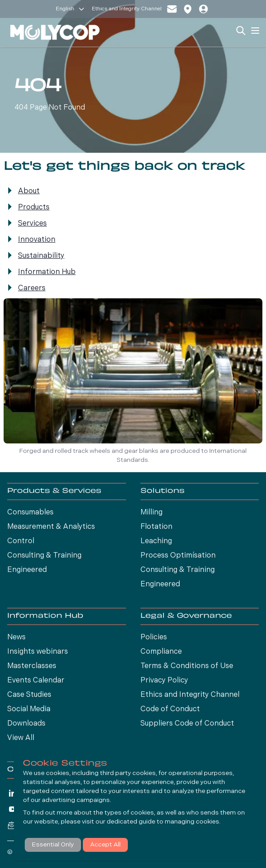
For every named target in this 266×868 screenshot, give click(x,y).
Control (21, 541)
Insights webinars (38, 652)
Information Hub (47, 272)
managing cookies (192, 822)
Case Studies (29, 695)
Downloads (26, 724)
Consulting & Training (44, 556)
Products (34, 208)
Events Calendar (36, 681)
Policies (154, 638)
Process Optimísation (178, 556)
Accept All (105, 845)
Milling (151, 513)
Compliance (161, 652)
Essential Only (53, 845)
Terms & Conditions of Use (187, 666)
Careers (32, 288)
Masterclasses (32, 666)
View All (21, 738)
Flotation (156, 527)
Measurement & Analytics (51, 527)
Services (32, 224)
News (16, 638)
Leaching (156, 541)
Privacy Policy (164, 681)
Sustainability (41, 256)
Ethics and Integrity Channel (127, 9)
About (29, 191)
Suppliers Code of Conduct (187, 724)
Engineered (27, 570)
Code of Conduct (170, 709)
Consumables (30, 513)
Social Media (29, 709)
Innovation (37, 240)
